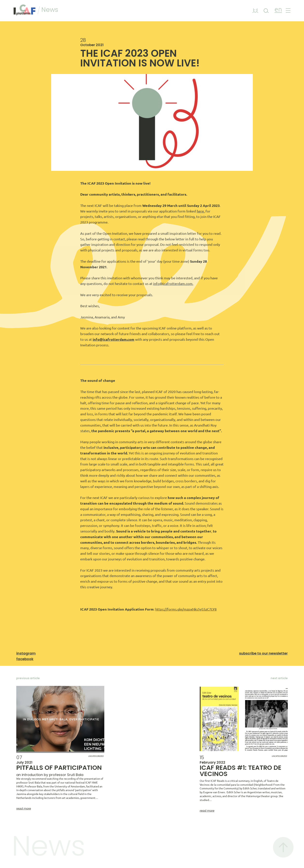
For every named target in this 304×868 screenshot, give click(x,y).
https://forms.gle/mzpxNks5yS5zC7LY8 (186, 609)
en (278, 10)
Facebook (25, 659)
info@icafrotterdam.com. (173, 284)
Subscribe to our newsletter (263, 653)
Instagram (26, 653)
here (200, 211)
